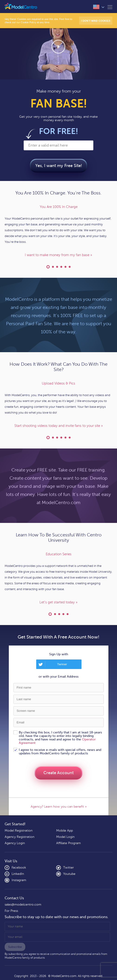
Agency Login (15, 843)
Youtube (66, 874)
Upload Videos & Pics (48, 438)
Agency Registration (19, 837)
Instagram (15, 880)
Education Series (50, 614)
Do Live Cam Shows (53, 438)
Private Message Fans (57, 438)
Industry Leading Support (59, 614)
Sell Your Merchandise (65, 438)
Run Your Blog (70, 267)
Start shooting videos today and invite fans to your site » (59, 426)
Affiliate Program (68, 843)
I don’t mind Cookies (96, 21)
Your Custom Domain (57, 267)
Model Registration (19, 831)
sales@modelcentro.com (23, 905)
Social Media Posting (70, 438)
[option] (58, 231)
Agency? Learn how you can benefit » (59, 807)
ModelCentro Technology (68, 614)
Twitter (62, 664)
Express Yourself (65, 267)
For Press (11, 911)
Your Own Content (61, 267)
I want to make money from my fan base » (58, 255)
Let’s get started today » (58, 602)
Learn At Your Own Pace (55, 614)
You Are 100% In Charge (48, 267)
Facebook (15, 868)
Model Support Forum (63, 614)
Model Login (65, 837)
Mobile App (65, 831)
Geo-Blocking (61, 438)
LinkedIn (14, 874)
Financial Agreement (53, 267)
